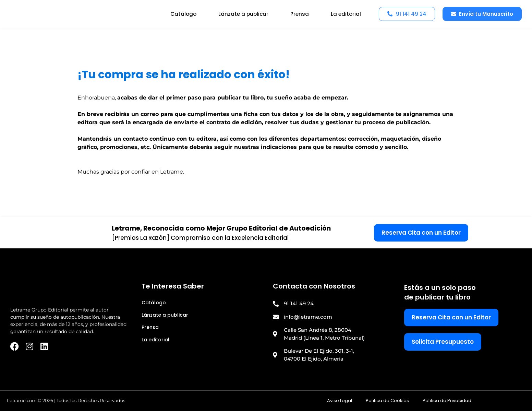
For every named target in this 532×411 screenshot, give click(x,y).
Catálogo (183, 14)
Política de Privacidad (447, 401)
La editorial (346, 14)
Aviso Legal (340, 401)
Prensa (300, 14)
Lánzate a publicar (243, 14)
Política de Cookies (387, 401)
